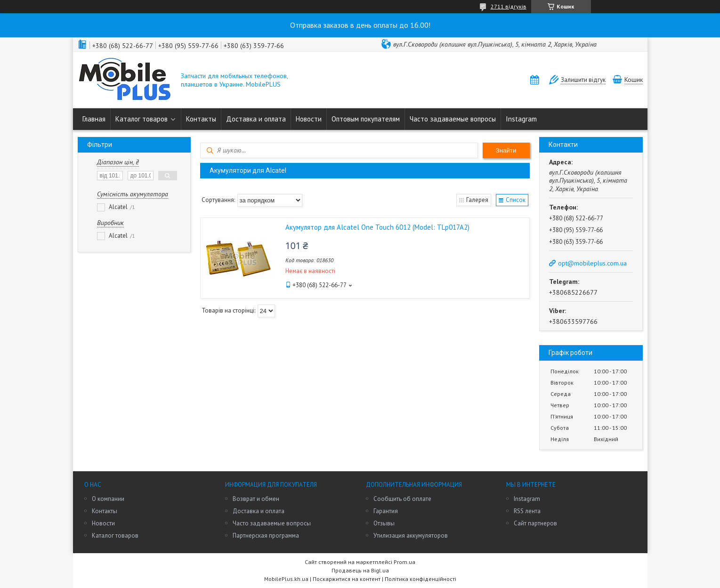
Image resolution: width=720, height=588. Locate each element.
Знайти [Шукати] (506, 150)
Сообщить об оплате (402, 499)
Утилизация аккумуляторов (411, 536)
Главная (94, 119)
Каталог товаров (142, 119)
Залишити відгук (583, 80)
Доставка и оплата (256, 119)
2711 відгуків (509, 6)
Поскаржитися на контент (347, 579)
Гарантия (386, 511)
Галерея (477, 200)
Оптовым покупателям (366, 119)
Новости (309, 119)
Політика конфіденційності (421, 579)
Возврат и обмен (256, 499)
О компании (108, 499)
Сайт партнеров (535, 523)
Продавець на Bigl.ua (360, 570)
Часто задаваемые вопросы (453, 119)
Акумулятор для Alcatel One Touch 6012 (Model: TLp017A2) (377, 227)
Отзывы (384, 523)
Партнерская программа (266, 536)
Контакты (201, 119)
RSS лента (527, 511)
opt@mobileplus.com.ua (592, 263)
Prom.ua (404, 562)
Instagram (521, 119)
